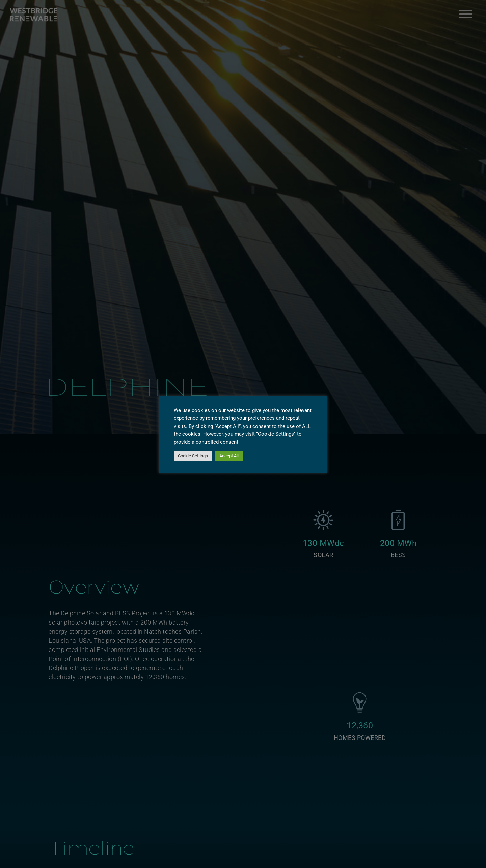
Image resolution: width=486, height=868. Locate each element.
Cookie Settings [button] (193, 456)
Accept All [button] (229, 456)
